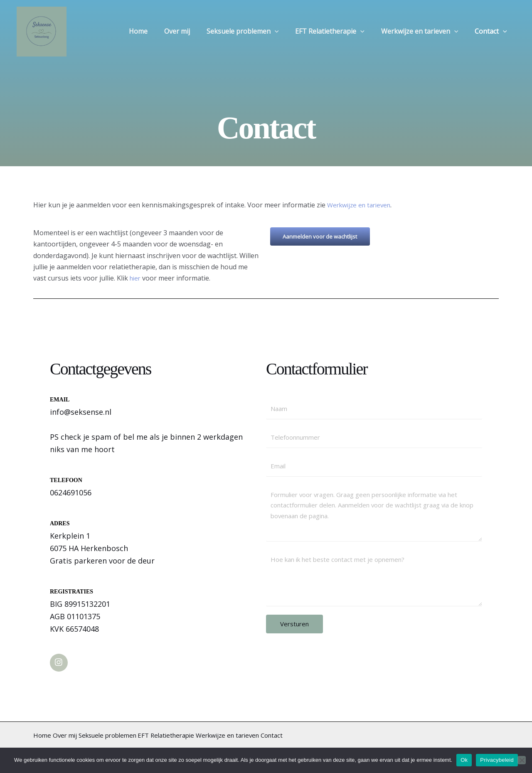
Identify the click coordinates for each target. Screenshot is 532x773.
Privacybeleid (497, 760)
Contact (493, 32)
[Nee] (522, 760)
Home (156, 32)
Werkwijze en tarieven (425, 32)
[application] (286, 32)
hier (137, 278)
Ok (464, 760)
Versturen (294, 628)
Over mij (192, 32)
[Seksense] (42, 31)
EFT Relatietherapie (338, 32)
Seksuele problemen (254, 32)
